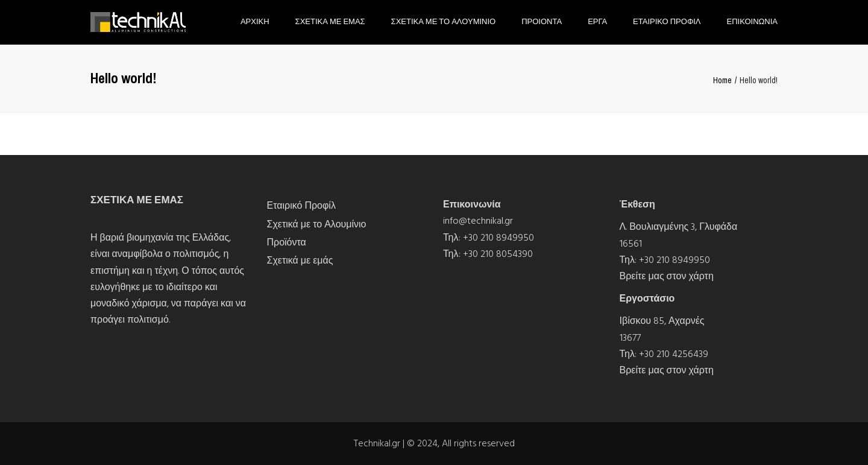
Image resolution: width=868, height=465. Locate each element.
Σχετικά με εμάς (300, 261)
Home (722, 80)
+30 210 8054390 (498, 254)
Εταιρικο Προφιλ (667, 21)
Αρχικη (255, 21)
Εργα (597, 21)
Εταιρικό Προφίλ (301, 206)
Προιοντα (542, 21)
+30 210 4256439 (674, 354)
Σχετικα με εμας (330, 21)
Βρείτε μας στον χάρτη (667, 276)
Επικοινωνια (752, 21)
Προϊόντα (287, 242)
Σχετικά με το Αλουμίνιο (317, 224)
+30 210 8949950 (498, 238)
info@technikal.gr (478, 221)
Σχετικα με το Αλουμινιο (444, 21)
